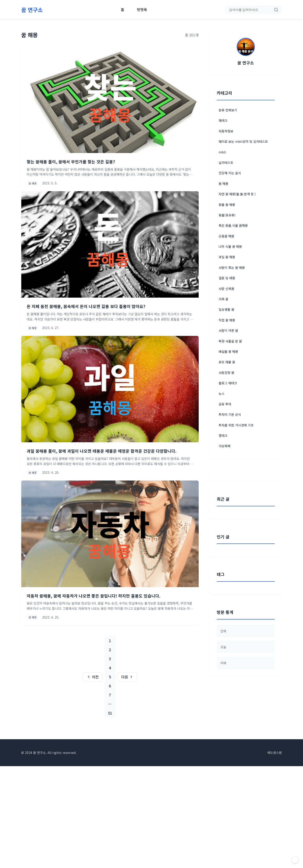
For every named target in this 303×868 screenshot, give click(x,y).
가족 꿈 (223, 299)
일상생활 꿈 (226, 309)
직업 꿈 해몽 (227, 320)
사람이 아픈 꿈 (228, 330)
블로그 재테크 (228, 383)
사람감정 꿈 (226, 373)
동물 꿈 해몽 (227, 205)
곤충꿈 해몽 (226, 236)
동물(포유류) (227, 215)
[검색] (276, 10)
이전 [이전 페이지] (93, 677)
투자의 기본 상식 (230, 414)
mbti (222, 152)
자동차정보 (226, 131)
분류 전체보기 (228, 110)
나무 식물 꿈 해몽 (230, 246)
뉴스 (222, 394)
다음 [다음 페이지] (127, 677)
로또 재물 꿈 (227, 362)
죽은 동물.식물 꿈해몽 (233, 225)
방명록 (142, 10)
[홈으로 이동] (32, 10)
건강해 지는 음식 (230, 173)
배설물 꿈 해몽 (228, 352)
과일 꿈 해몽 (227, 257)
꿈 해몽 (223, 184)
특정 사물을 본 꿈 (230, 341)
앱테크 (223, 435)
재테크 (223, 120)
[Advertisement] (246, 542)
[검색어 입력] (251, 10)
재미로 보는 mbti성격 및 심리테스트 (243, 141)
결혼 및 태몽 (227, 278)
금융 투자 (225, 404)
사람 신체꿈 (226, 289)
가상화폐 (224, 446)
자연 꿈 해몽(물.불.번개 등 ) (237, 194)
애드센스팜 (275, 854)
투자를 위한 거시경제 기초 (236, 425)
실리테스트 (226, 163)
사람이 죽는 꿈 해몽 (232, 268)
